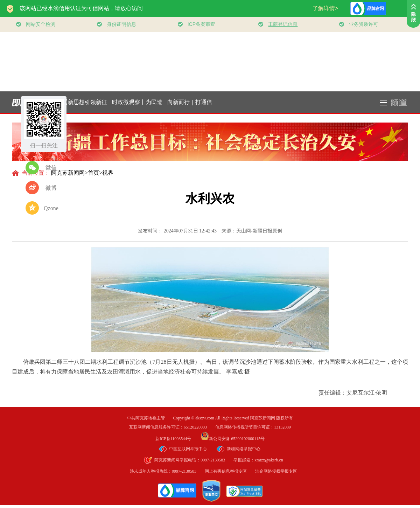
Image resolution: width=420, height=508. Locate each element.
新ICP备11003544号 (177, 439)
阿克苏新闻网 (68, 173)
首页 (93, 173)
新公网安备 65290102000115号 (233, 439)
